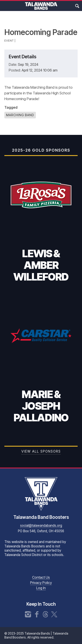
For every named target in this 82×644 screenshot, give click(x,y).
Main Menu (5, 6)
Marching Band (20, 115)
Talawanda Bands (41, 6)
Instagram (28, 614)
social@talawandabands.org (41, 526)
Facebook (37, 614)
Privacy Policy (41, 583)
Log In (41, 588)
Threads (45, 614)
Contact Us (41, 577)
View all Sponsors (41, 451)
